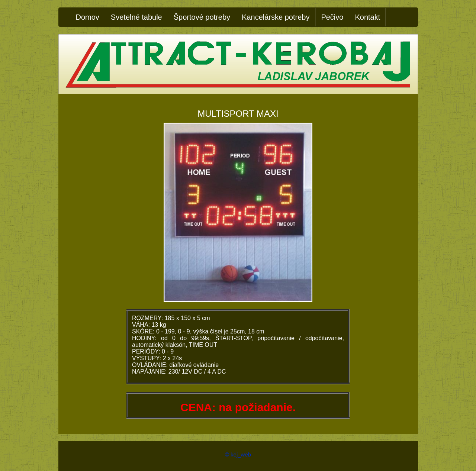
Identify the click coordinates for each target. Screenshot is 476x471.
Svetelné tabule (136, 17)
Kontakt (367, 17)
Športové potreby (202, 17)
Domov (88, 17)
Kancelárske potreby (276, 17)
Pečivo (332, 17)
